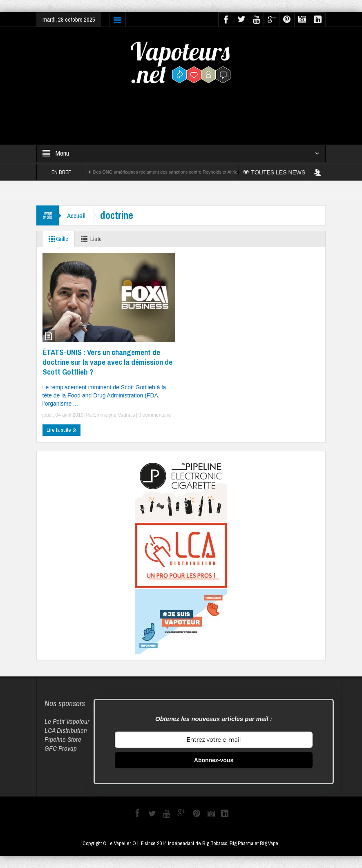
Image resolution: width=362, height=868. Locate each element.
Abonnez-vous (214, 760)
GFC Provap (61, 748)
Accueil (76, 215)
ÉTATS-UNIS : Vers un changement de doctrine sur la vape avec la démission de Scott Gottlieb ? (107, 362)
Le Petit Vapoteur (67, 721)
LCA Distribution (66, 730)
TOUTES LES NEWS (274, 172)
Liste (90, 239)
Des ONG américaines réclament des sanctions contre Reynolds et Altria (165, 172)
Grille (57, 239)
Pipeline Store (63, 739)
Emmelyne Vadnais (114, 415)
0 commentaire (154, 415)
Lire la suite (62, 430)
